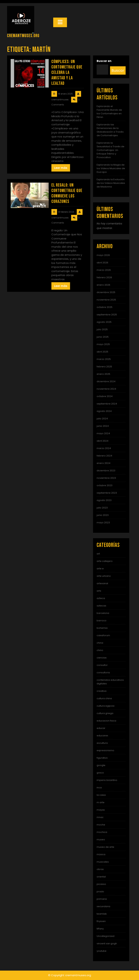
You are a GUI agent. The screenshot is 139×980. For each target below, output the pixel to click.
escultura (102, 743)
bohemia (102, 628)
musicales (103, 862)
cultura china (104, 698)
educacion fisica (106, 721)
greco (100, 773)
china (100, 643)
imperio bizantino (107, 780)
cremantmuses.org (23, 36)
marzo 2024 (104, 448)
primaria (102, 899)
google (101, 765)
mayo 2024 (103, 433)
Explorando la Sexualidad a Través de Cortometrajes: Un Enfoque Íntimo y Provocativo (110, 150)
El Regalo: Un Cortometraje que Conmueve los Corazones (67, 193)
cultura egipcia (106, 706)
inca (99, 788)
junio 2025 (103, 337)
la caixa (101, 795)
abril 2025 (102, 352)
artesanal (102, 583)
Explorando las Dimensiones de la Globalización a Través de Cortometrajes (110, 130)
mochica (102, 832)
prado (100, 892)
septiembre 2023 (107, 493)
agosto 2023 (104, 500)
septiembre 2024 (107, 404)
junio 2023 (103, 515)
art (98, 554)
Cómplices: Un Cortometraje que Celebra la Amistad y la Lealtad (67, 73)
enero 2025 (103, 374)
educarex (102, 736)
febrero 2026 (104, 277)
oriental (101, 877)
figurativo (102, 758)
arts (99, 591)
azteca (101, 598)
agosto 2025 (104, 322)
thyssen (101, 921)
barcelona (103, 613)
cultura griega (105, 713)
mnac (100, 817)
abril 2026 (102, 263)
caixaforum (103, 635)
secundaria (103, 906)
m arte (101, 802)
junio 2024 (103, 426)
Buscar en (104, 61)
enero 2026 (103, 285)
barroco (102, 621)
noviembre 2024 (106, 389)
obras (100, 869)
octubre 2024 (105, 396)
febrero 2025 (104, 367)
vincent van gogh (107, 943)
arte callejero (105, 561)
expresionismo (105, 750)
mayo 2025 (103, 344)
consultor (102, 665)
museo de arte (105, 847)
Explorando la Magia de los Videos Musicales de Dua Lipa (111, 168)
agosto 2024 (104, 411)
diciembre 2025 (106, 292)
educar (101, 728)
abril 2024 (103, 441)
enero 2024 (104, 463)
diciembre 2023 (106, 471)
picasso (101, 884)
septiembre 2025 (107, 315)
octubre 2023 (105, 485)
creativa (102, 691)
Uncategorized (106, 936)
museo (101, 840)
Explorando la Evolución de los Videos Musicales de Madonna (111, 183)
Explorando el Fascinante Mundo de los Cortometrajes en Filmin (109, 112)
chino (100, 650)
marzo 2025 (104, 359)
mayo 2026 (103, 255)
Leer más (61, 168)
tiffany (100, 929)
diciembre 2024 (106, 381)
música (101, 854)
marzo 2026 (104, 270)
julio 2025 (102, 329)
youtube (102, 951)
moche (101, 825)
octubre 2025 (105, 307)
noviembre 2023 (106, 478)
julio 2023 (102, 508)
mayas (101, 810)
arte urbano (104, 576)
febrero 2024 (104, 456)
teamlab (102, 914)
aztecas (101, 606)
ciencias (102, 658)
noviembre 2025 (106, 300)
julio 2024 (102, 419)
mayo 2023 (103, 523)
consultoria (103, 673)
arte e (100, 569)
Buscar (118, 70)
